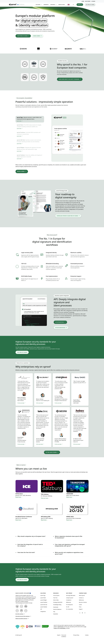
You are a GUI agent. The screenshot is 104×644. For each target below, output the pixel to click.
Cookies (87, 635)
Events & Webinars (57, 609)
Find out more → (45, 498)
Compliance (69, 600)
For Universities (69, 609)
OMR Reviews (61, 627)
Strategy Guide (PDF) (58, 602)
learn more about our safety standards (69, 79)
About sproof (82, 595)
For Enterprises (69, 605)
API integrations (60, 322)
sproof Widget (44, 600)
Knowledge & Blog (57, 605)
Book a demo (37, 36)
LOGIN (83, 1)
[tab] (30, 119)
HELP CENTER (88, 1)
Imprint (59, 635)
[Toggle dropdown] (41, 5)
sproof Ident (43, 598)
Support (81, 609)
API (41, 609)
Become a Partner (83, 602)
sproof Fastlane (44, 602)
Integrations (43, 611)
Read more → (70, 497)
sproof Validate (44, 607)
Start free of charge (22, 36)
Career (80, 605)
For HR (68, 607)
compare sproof (70, 598)
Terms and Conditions (64, 636)
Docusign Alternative (71, 595)
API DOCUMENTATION (60, 328)
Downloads (56, 607)
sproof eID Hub (44, 605)
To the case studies (51, 452)
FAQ (54, 612)
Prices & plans (62, 5)
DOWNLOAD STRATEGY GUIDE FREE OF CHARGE (67, 216)
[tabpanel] (67, 138)
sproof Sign (43, 595)
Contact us (80, 5)
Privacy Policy (76, 635)
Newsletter (56, 614)
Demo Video (56, 600)
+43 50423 (93, 1)
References (46, 5)
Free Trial (55, 598)
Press (80, 607)
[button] (71, 5)
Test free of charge (90, 5)
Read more (18, 497)
